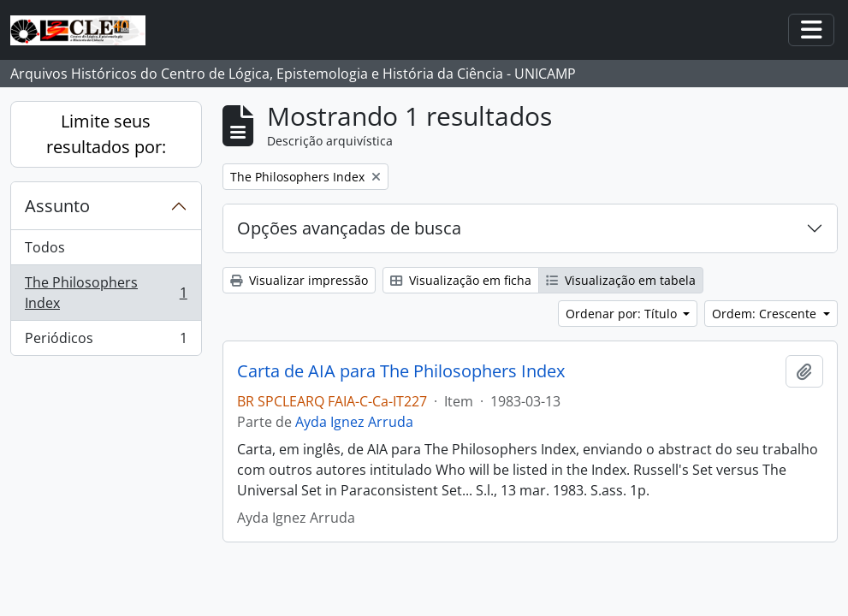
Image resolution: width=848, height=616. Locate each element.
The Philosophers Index (106, 293)
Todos (45, 247)
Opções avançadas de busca (349, 228)
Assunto (57, 206)
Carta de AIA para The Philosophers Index (401, 371)
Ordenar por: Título (623, 314)
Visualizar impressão (299, 280)
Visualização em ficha (461, 280)
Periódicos (106, 341)
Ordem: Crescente (766, 314)
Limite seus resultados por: (106, 134)
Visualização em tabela (621, 280)
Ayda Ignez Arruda (354, 422)
